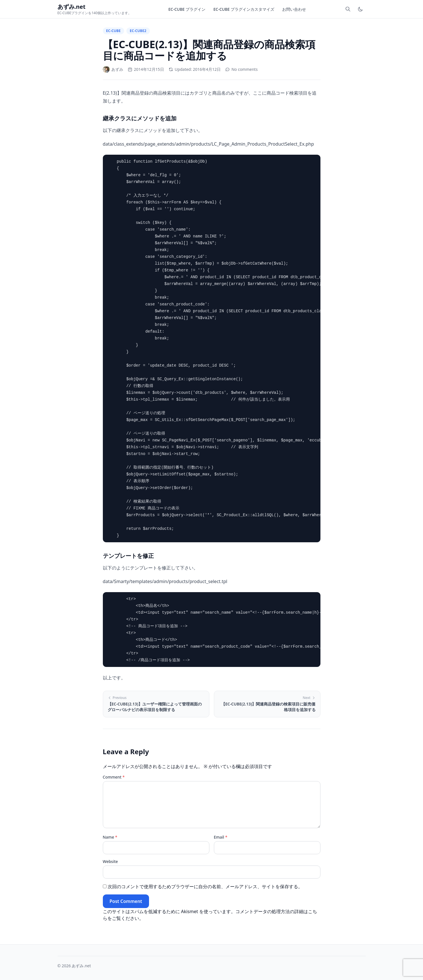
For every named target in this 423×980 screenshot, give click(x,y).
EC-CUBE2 (138, 31)
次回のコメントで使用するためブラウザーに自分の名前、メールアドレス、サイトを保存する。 (205, 887)
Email (221, 837)
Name (110, 837)
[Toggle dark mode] (360, 9)
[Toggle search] (348, 9)
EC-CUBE (114, 31)
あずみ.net (81, 966)
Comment (114, 777)
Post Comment (126, 901)
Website (110, 861)
